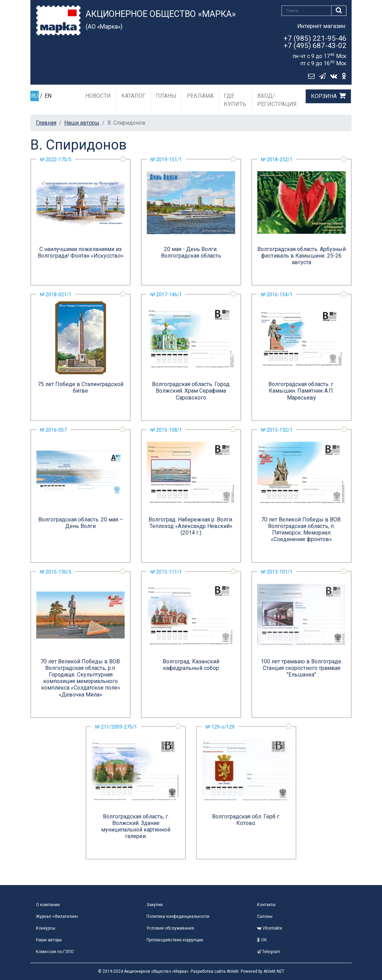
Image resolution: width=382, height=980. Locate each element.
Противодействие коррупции (175, 940)
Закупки (155, 905)
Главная (46, 123)
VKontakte (270, 928)
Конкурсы (46, 928)
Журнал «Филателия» (57, 916)
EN (48, 96)
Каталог (133, 96)
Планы (166, 96)
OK (262, 940)
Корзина (324, 96)
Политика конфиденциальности (178, 916)
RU (35, 96)
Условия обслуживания (170, 928)
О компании (48, 905)
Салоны (265, 916)
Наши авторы (82, 123)
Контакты (266, 905)
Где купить (235, 100)
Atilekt (233, 971)
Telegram (269, 952)
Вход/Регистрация (277, 100)
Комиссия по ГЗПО (55, 952)
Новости (98, 96)
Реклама (200, 96)
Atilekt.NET (274, 971)
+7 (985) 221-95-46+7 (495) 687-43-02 (315, 42)
